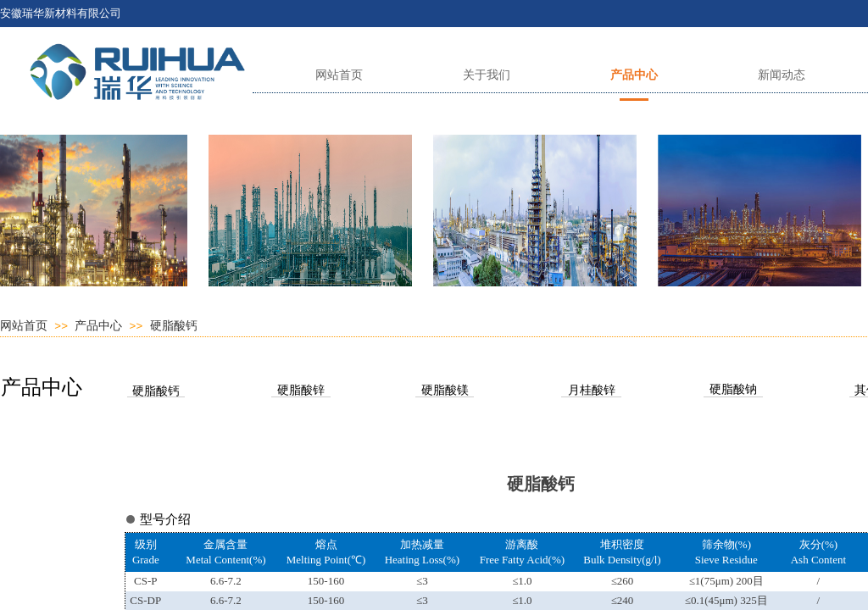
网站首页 (24, 325)
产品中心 (98, 325)
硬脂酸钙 (174, 325)
